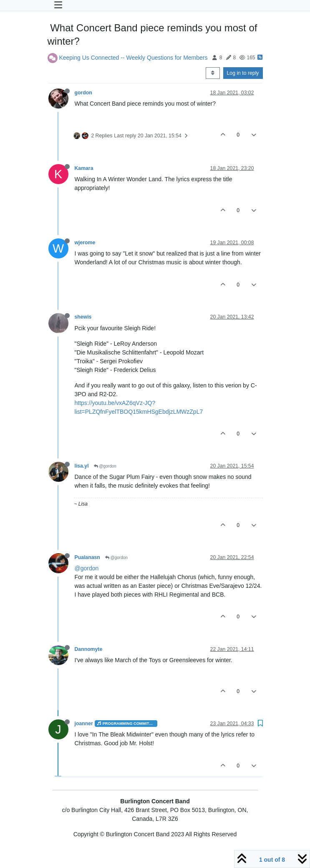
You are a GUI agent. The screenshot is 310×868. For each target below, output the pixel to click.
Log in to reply (243, 73)
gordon (83, 93)
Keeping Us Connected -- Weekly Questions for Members (133, 57)
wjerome (85, 243)
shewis (83, 317)
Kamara (84, 168)
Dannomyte (89, 649)
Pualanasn (87, 557)
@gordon (105, 466)
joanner (84, 724)
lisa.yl (82, 466)
